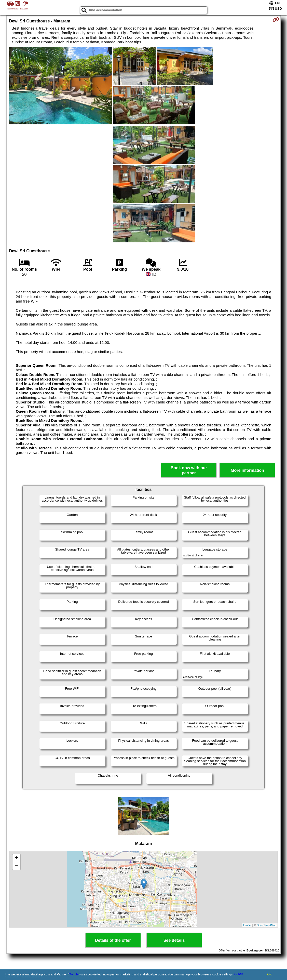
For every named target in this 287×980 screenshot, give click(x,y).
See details (174, 940)
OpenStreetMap (267, 925)
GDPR (239, 974)
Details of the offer (113, 940)
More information (247, 470)
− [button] (16, 866)
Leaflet (247, 925)
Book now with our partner (189, 470)
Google (74, 974)
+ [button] (16, 858)
